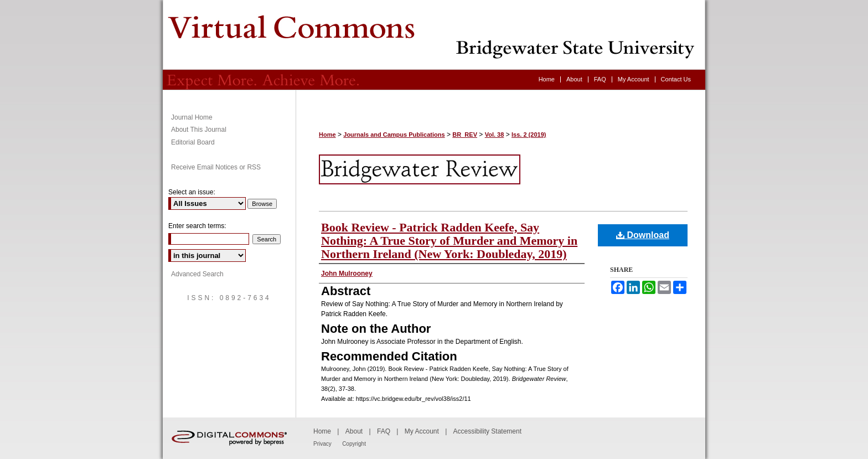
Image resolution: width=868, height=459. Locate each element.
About (354, 431)
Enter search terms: (197, 226)
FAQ (384, 431)
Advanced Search (197, 274)
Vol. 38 (495, 135)
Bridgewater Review (434, 35)
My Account (422, 431)
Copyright (354, 444)
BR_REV (465, 135)
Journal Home (192, 117)
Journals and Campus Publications (394, 135)
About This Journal (199, 130)
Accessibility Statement (487, 431)
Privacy (322, 444)
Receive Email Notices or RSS (216, 167)
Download (643, 235)
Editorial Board (193, 142)
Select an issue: (192, 192)
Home (327, 135)
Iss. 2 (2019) (529, 135)
